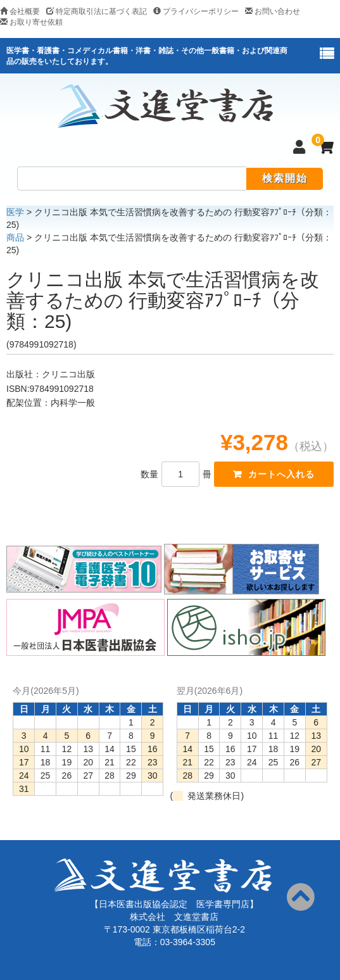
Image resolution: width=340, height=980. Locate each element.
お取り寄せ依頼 (31, 22)
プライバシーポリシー (196, 11)
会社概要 (20, 11)
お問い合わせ (273, 11)
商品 (15, 237)
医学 (15, 212)
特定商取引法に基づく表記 (97, 11)
